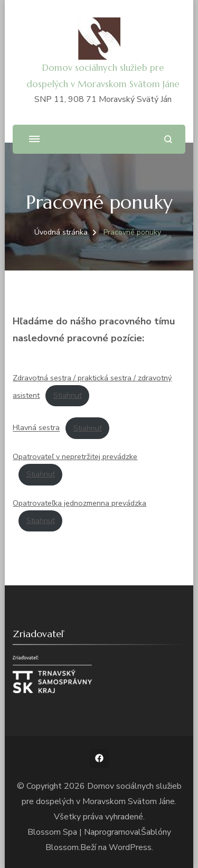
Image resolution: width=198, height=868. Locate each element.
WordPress (130, 847)
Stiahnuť (68, 395)
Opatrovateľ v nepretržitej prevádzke (75, 456)
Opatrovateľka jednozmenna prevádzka (79, 503)
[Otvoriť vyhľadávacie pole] (168, 139)
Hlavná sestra (36, 428)
